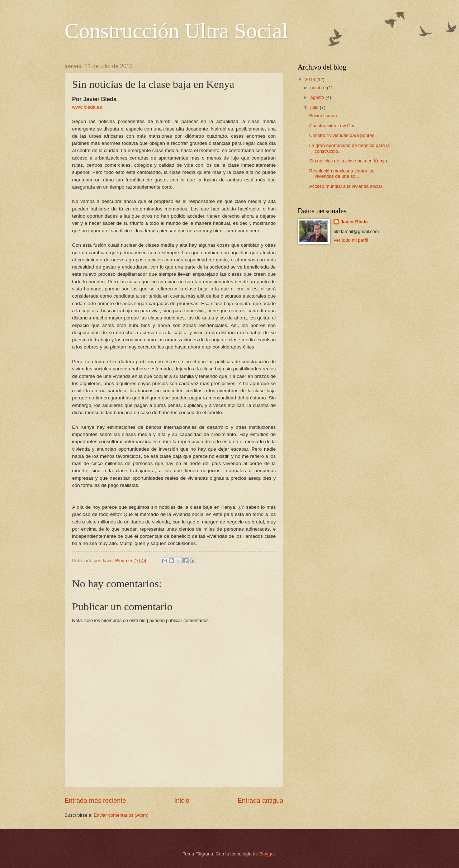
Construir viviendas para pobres (342, 135)
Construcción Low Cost (333, 126)
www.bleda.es (87, 107)
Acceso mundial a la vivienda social (346, 186)
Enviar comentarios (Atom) (121, 815)
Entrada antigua (261, 801)
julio (315, 107)
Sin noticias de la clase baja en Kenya (348, 161)
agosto (318, 97)
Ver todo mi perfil (351, 240)
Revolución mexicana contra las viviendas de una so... (342, 174)
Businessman (323, 116)
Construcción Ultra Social (176, 31)
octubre (319, 88)
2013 (311, 79)
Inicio (182, 801)
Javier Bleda (354, 222)
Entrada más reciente (95, 801)
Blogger (267, 854)
